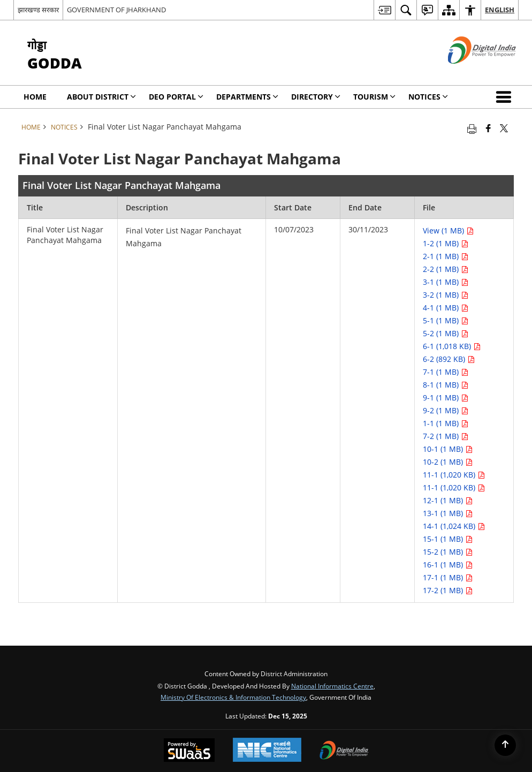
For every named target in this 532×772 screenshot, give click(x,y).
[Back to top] (505, 745)
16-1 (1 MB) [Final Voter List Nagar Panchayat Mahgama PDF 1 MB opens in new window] (448, 565)
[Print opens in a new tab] (472, 128)
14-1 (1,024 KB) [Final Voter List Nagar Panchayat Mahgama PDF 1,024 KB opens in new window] (454, 526)
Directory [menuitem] (316, 97)
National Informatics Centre (332, 686)
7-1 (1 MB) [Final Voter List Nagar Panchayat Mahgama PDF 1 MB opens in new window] (446, 372)
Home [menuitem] (35, 97)
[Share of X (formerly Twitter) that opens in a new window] (504, 128)
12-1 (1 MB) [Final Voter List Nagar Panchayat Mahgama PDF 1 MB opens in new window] (448, 500)
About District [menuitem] (101, 97)
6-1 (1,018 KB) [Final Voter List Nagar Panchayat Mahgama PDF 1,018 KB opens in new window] (452, 346)
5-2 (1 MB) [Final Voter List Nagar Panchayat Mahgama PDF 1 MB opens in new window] (446, 333)
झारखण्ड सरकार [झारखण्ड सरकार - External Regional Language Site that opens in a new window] (38, 10)
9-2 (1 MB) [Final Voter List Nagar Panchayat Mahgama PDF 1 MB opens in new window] (446, 410)
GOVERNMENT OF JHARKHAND (116, 10)
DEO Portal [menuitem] (176, 97)
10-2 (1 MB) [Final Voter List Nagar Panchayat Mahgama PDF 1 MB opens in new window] (448, 462)
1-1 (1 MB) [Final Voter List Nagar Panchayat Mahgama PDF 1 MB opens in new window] (446, 423)
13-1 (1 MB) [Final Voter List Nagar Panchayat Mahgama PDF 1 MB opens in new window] (448, 513)
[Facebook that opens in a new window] (488, 128)
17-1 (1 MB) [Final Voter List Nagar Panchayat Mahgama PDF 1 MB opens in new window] (448, 577)
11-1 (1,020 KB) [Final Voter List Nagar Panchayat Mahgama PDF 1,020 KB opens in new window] (454, 475)
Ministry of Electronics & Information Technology (233, 697)
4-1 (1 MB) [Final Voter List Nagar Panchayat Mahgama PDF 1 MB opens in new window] (446, 308)
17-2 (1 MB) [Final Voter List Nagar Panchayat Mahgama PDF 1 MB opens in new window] (448, 590)
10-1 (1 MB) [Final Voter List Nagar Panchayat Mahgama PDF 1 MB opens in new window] (448, 449)
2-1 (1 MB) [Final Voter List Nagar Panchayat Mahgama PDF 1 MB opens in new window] (446, 256)
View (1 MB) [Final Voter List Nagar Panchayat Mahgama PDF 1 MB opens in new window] (448, 230)
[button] (506, 97)
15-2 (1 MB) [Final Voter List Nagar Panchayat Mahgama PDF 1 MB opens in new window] (448, 552)
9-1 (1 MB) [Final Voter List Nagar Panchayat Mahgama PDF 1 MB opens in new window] (446, 398)
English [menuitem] (500, 10)
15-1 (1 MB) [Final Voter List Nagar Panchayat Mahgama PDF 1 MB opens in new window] (448, 539)
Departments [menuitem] (247, 97)
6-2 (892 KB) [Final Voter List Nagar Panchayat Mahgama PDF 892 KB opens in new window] (449, 359)
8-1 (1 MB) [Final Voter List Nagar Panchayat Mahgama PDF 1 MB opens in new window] (446, 385)
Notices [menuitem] (428, 97)
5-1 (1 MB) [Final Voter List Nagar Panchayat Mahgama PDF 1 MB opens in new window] (446, 320)
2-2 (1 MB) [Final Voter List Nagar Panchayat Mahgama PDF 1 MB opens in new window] (446, 269)
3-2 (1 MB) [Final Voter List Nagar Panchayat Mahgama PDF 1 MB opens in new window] (446, 295)
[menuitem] (384, 10)
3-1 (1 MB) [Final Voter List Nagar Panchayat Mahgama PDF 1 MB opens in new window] (446, 282)
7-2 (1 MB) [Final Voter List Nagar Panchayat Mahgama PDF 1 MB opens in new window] (446, 436)
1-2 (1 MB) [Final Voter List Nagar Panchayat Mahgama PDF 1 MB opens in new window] (446, 243)
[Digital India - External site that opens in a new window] (469, 73)
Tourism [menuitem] (374, 97)
